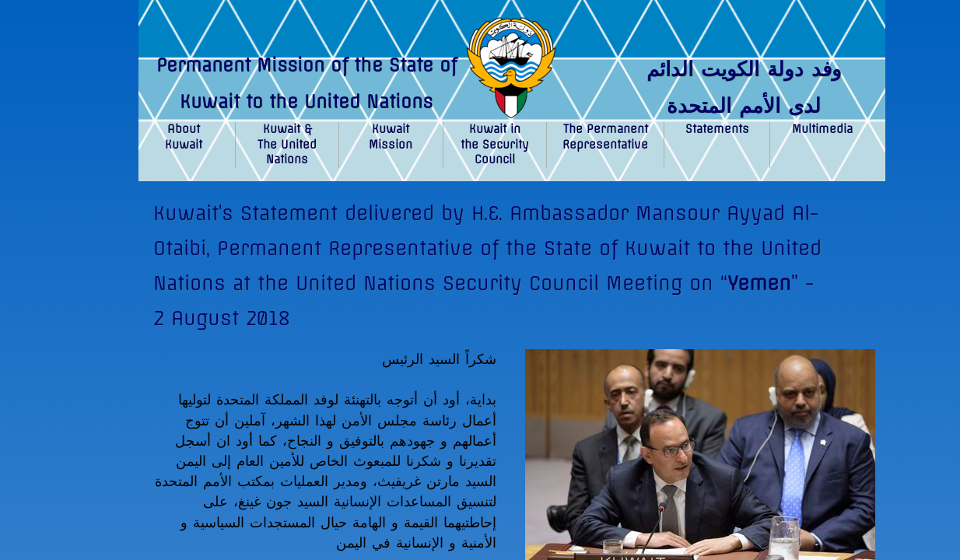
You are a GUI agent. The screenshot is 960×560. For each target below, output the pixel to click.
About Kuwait (184, 137)
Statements (717, 129)
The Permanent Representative (605, 137)
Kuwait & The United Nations (287, 144)
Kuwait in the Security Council (495, 144)
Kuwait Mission (391, 137)
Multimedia (822, 129)
